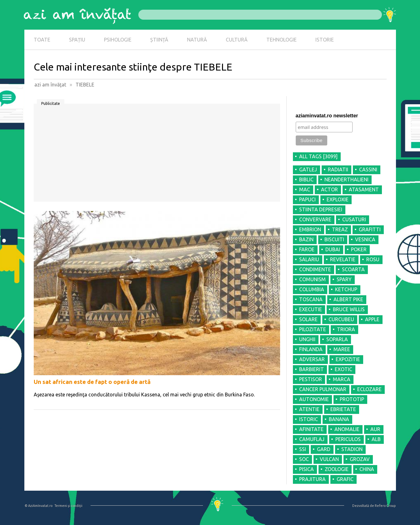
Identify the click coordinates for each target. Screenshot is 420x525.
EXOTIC (343, 369)
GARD (324, 449)
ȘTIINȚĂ (159, 40)
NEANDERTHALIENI (346, 179)
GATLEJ (308, 169)
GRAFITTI (370, 229)
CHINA (367, 469)
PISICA (306, 469)
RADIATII (338, 169)
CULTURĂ (237, 40)
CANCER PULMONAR (323, 389)
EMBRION (310, 229)
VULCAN (329, 459)
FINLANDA (311, 349)
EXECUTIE (311, 309)
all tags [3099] (318, 156)
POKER (359, 249)
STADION (352, 449)
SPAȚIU (77, 40)
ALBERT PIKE (348, 299)
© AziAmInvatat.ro (39, 506)
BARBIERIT (311, 369)
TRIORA (346, 329)
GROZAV (360, 459)
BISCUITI (334, 239)
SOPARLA (337, 339)
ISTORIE (325, 40)
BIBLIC (306, 179)
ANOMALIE (347, 429)
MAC (305, 189)
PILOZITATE (313, 329)
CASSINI (368, 169)
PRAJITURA (312, 479)
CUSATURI (354, 219)
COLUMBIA (312, 289)
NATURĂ (197, 40)
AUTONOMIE (314, 399)
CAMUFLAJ (312, 439)
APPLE (372, 319)
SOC (304, 459)
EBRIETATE (343, 409)
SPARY (344, 279)
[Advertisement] (157, 155)
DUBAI (333, 249)
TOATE (42, 40)
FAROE (307, 249)
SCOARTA (353, 269)
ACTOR (329, 189)
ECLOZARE (369, 389)
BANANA (339, 419)
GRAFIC (345, 479)
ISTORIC (309, 419)
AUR (375, 429)
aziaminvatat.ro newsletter (327, 116)
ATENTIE (309, 409)
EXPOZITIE (348, 359)
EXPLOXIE (338, 199)
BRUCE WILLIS (349, 309)
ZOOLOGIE (337, 469)
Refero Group (385, 506)
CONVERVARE (315, 219)
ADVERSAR (312, 359)
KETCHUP (346, 289)
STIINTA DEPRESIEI (321, 209)
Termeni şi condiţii (68, 506)
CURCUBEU (341, 319)
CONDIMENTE (315, 269)
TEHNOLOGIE (282, 40)
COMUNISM (312, 279)
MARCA (342, 379)
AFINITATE (311, 429)
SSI (303, 449)
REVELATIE (343, 259)
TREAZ (340, 229)
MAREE (342, 349)
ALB (376, 439)
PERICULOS (348, 439)
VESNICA (365, 239)
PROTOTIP (352, 399)
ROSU (373, 259)
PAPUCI (307, 199)
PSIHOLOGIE (118, 40)
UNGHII (307, 339)
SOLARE (308, 319)
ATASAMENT (364, 189)
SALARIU (309, 259)
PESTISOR (311, 379)
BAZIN (306, 239)
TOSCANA (311, 299)
